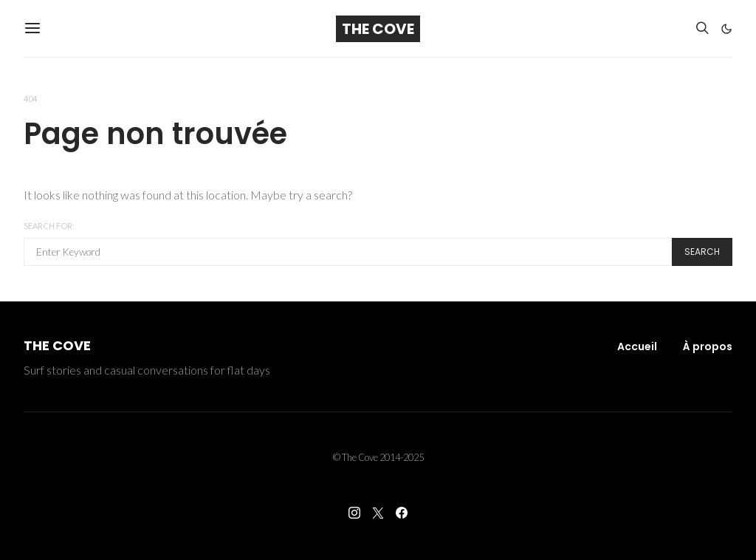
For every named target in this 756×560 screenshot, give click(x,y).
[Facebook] (402, 513)
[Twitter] (378, 513)
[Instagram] (354, 513)
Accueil (637, 346)
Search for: (49, 226)
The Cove (378, 29)
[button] (726, 29)
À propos (708, 346)
